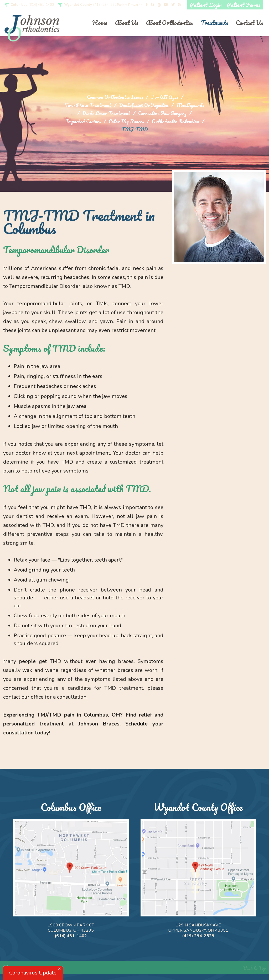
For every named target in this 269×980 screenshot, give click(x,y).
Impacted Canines (83, 121)
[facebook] (147, 5)
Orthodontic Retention (175, 121)
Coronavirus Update (33, 973)
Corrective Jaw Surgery (162, 113)
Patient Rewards (130, 5)
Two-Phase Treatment (88, 105)
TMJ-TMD (135, 130)
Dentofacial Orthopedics (144, 105)
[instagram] (159, 5)
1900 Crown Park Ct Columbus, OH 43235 (71, 928)
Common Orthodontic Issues (115, 97)
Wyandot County (78, 5)
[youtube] (166, 5)
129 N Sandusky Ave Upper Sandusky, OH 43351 (198, 928)
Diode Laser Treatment (106, 113)
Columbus (19, 5)
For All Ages (165, 97)
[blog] (180, 5)
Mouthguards (190, 105)
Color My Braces (126, 121)
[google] (153, 5)
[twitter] (173, 5)
